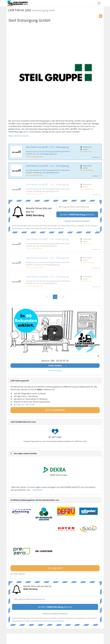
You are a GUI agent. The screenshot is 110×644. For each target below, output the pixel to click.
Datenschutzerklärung (56, 228)
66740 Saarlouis (89, 262)
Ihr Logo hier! (55, 568)
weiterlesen (37, 490)
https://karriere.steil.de (18, 136)
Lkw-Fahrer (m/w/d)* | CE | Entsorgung (47, 147)
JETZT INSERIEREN (55, 410)
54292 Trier (87, 152)
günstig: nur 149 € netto (24, 404)
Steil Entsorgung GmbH (34, 157)
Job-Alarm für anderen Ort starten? (77, 221)
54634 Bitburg (88, 170)
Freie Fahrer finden (55, 371)
